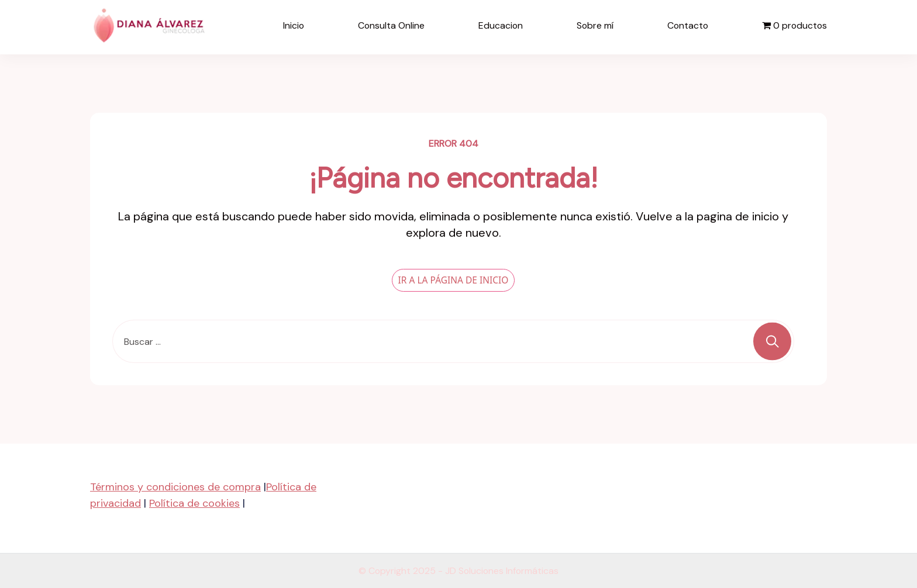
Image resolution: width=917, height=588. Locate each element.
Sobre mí (595, 25)
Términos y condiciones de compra (175, 486)
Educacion (501, 25)
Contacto (688, 25)
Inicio (294, 25)
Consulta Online (391, 25)
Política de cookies (194, 503)
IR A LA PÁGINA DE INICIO (454, 279)
